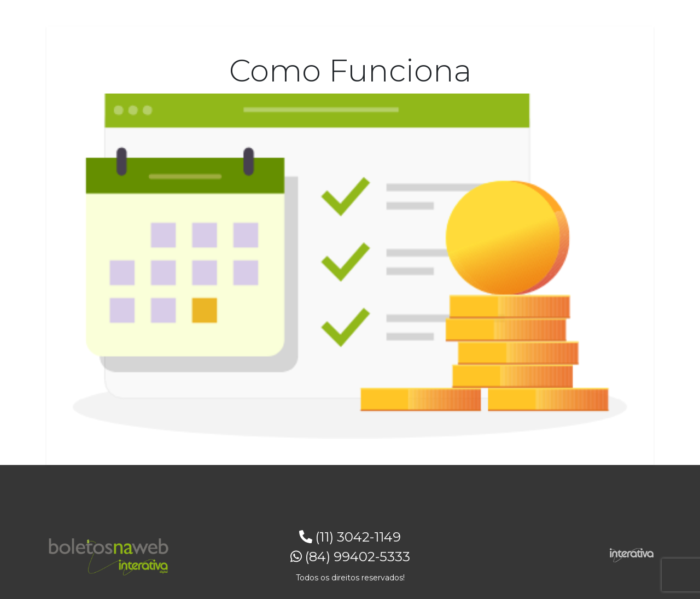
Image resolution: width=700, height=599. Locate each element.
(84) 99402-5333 (350, 557)
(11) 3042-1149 (350, 537)
